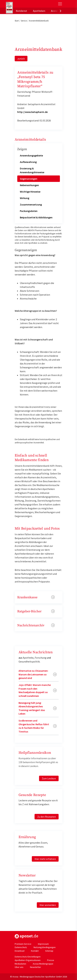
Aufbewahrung (28, 162)
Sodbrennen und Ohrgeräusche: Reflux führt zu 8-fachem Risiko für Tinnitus (34, 726)
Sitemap (49, 951)
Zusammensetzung (31, 204)
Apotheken (39, 11)
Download (20, 951)
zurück (21, 59)
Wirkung (25, 198)
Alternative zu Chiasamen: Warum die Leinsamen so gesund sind (33, 674)
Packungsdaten (29, 211)
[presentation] (61, 11)
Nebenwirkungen (29, 185)
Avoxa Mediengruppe (43, 964)
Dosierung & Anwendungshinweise (32, 170)
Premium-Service (23, 944)
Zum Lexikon (49, 778)
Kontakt (35, 951)
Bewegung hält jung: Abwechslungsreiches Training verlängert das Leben (32, 708)
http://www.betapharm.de (32, 112)
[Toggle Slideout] (60, 4)
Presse (51, 960)
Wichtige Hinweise (30, 192)
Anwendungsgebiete (31, 155)
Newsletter (36, 967)
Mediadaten (20, 964)
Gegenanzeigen (29, 179)
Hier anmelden (48, 905)
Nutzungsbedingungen (45, 947)
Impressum (43, 944)
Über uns (19, 967)
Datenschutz (21, 947)
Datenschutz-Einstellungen (28, 957)
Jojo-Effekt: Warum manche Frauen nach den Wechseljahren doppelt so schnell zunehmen (35, 690)
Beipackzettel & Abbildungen (36, 217)
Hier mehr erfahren (45, 859)
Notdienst (21, 11)
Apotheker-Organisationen (28, 960)
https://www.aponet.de (26, 936)
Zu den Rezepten (47, 817)
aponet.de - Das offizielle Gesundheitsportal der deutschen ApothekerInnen (28, 4)
